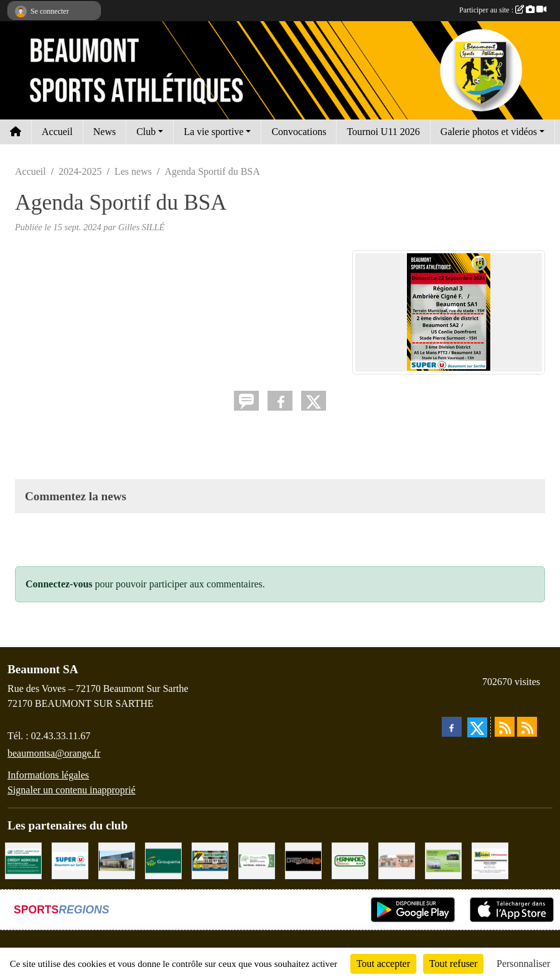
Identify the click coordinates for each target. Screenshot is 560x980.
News (105, 132)
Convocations (299, 132)
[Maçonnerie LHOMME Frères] (303, 860)
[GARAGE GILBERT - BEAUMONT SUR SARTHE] (443, 860)
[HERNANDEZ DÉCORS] (350, 860)
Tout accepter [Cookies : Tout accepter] (383, 964)
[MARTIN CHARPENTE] (210, 860)
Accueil (57, 132)
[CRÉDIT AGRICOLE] (23, 860)
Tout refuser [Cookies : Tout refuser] (454, 964)
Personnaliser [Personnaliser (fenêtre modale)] (523, 964)
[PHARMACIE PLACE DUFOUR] (257, 860)
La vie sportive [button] (213, 132)
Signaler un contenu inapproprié (72, 790)
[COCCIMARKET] (117, 860)
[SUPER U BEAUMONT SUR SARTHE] (70, 860)
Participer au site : (503, 10)
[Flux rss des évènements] (527, 727)
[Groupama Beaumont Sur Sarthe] (163, 860)
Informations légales (48, 775)
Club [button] (146, 132)
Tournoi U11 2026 (383, 132)
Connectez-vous (59, 584)
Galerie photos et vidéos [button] (489, 132)
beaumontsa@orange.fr (54, 753)
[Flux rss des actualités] (505, 727)
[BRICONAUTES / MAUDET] (490, 860)
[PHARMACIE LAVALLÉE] (397, 860)
